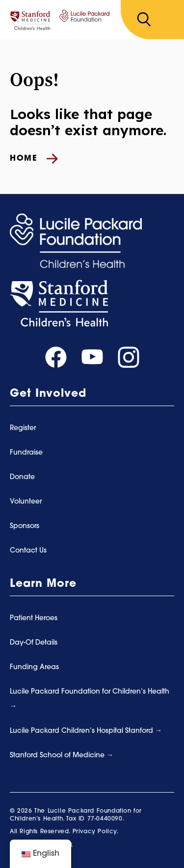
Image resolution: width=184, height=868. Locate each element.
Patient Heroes (34, 618)
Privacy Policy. (96, 832)
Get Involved (48, 394)
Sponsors (25, 526)
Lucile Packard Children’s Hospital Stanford (82, 731)
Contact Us (28, 551)
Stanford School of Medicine (58, 756)
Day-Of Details (34, 643)
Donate (22, 477)
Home (34, 159)
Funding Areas (34, 667)
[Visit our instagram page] (129, 357)
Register (23, 428)
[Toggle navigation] (168, 20)
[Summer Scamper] (60, 20)
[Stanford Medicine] (59, 303)
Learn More (43, 584)
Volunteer (26, 502)
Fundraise (26, 453)
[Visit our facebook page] (56, 357)
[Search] (144, 20)
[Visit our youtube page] (92, 357)
